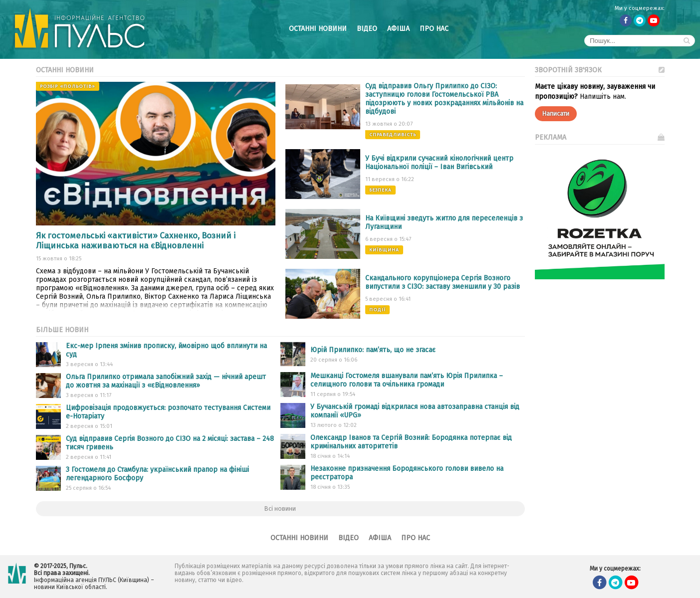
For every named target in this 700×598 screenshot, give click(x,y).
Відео (367, 29)
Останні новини (318, 29)
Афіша (398, 29)
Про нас (434, 29)
